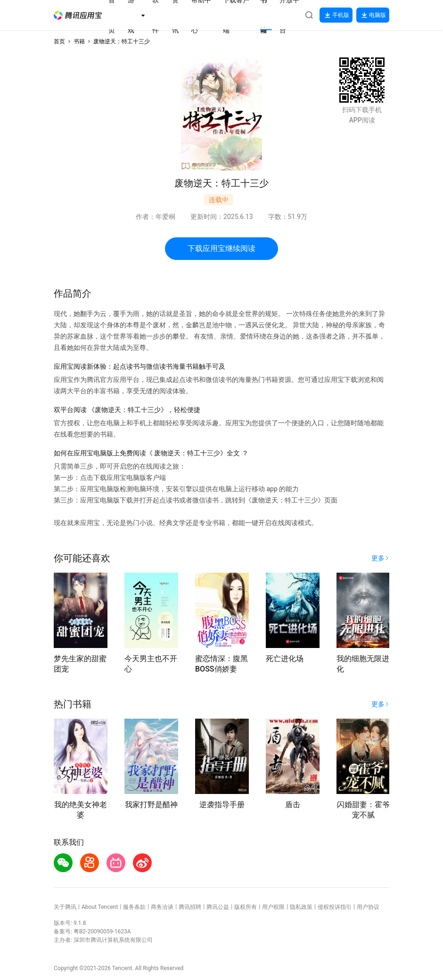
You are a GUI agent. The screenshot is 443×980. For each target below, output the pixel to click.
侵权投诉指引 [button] (335, 907)
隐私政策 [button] (301, 907)
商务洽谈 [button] (162, 907)
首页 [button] (59, 41)
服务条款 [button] (134, 907)
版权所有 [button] (246, 907)
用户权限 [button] (273, 907)
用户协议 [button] (368, 907)
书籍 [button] (79, 41)
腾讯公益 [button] (218, 907)
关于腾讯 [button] (65, 907)
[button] (78, 15)
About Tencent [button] (100, 907)
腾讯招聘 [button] (190, 907)
